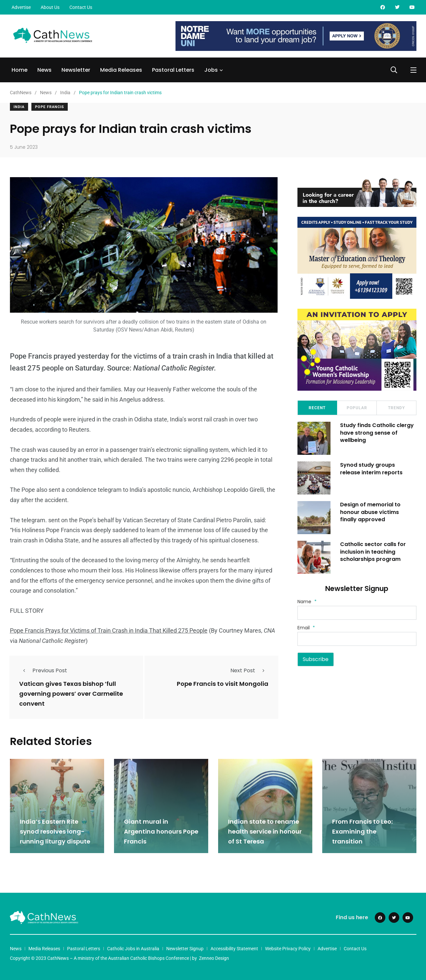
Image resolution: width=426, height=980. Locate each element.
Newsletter (76, 70)
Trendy (396, 408)
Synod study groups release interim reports (372, 469)
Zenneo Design (214, 958)
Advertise (21, 7)
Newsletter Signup (185, 948)
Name (307, 602)
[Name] (357, 613)
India (19, 107)
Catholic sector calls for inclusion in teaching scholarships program (373, 552)
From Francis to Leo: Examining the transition (362, 831)
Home (19, 70)
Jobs (211, 70)
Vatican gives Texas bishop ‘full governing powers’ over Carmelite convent (71, 694)
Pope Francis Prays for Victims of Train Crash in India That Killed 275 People (109, 630)
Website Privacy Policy (288, 948)
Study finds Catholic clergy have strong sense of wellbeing (377, 433)
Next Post (249, 670)
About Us (50, 7)
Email (306, 628)
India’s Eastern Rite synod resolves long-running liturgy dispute (56, 831)
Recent (317, 408)
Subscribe (316, 659)
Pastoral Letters (173, 70)
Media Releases (121, 70)
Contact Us (81, 7)
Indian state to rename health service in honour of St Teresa (265, 831)
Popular (357, 408)
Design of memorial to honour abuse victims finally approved (371, 512)
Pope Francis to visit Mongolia (223, 684)
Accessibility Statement (234, 948)
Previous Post (43, 670)
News (44, 70)
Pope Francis (50, 107)
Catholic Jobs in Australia (133, 948)
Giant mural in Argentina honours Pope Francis (161, 831)
